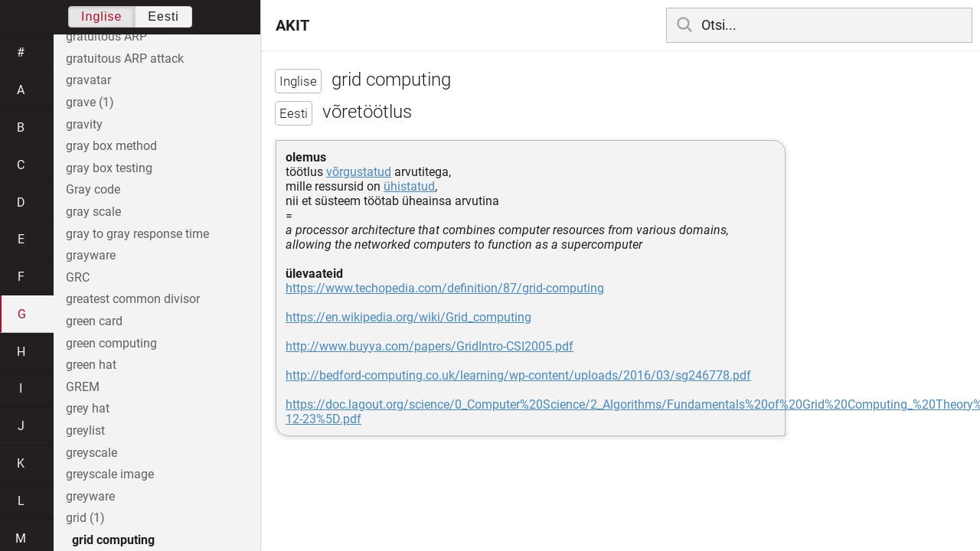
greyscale (91, 453)
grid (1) (85, 518)
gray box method (111, 146)
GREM (83, 387)
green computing (111, 343)
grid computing (113, 540)
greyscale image (110, 474)
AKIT (292, 25)
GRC (78, 277)
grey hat (88, 408)
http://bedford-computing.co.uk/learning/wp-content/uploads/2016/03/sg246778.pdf (518, 375)
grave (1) (90, 102)
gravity (84, 124)
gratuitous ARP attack (125, 59)
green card (94, 321)
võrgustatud (359, 172)
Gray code (93, 189)
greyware (90, 496)
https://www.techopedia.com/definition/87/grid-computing (445, 288)
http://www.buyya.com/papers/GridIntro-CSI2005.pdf (430, 346)
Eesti (163, 16)
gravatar (88, 80)
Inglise (101, 16)
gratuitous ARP (106, 36)
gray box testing (109, 168)
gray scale (93, 212)
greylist (85, 430)
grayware (91, 255)
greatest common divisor (133, 299)
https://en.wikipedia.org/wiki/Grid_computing (408, 317)
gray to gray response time (137, 234)
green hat (91, 365)
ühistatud (409, 186)
